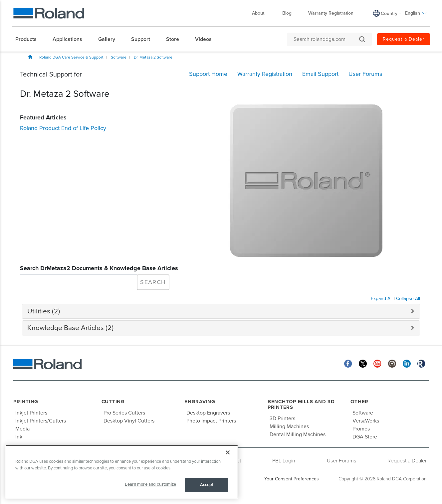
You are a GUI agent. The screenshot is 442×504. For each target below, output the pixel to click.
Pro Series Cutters (124, 413)
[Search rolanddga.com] (326, 39)
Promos (361, 429)
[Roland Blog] (421, 363)
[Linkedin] (407, 363)
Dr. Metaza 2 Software (153, 57)
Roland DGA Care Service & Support (71, 57)
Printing (26, 402)
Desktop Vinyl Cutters (129, 421)
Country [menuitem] (389, 13)
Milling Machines (289, 426)
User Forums (341, 461)
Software (119, 57)
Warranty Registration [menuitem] (331, 13)
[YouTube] (377, 363)
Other (359, 402)
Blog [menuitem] (287, 13)
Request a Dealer (407, 461)
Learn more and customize (150, 484)
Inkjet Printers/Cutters (41, 421)
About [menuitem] (261, 13)
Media (22, 429)
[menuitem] (29, 39)
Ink (19, 437)
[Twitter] (363, 363)
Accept (207, 485)
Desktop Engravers (208, 413)
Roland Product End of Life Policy (63, 128)
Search (153, 282)
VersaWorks (366, 421)
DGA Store (365, 437)
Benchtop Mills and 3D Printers (301, 404)
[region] (122, 472)
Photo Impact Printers (211, 421)
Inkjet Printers (31, 413)
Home (30, 57)
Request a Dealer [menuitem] (404, 39)
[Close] (228, 452)
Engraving (200, 402)
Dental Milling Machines (298, 434)
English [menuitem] (416, 13)
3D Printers (282, 419)
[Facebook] (348, 363)
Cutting (113, 402)
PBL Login (284, 461)
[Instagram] (392, 363)
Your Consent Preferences (292, 479)
